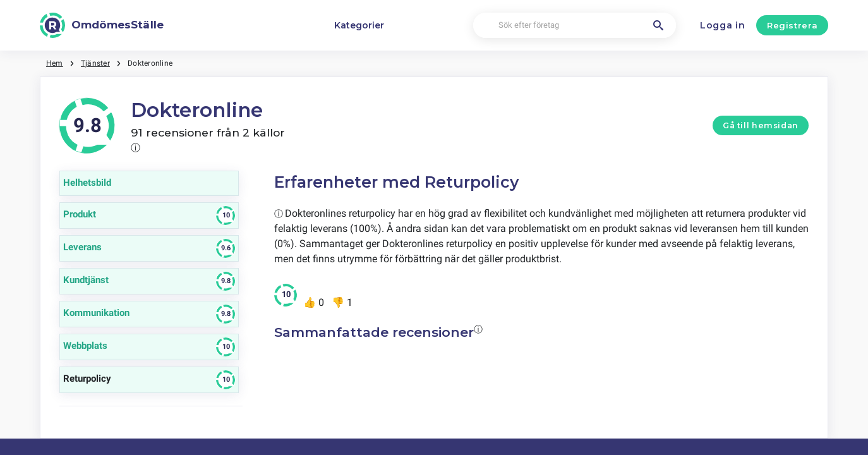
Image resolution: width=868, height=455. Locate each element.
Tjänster (95, 63)
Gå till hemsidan (761, 125)
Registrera (793, 25)
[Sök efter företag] (575, 26)
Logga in (723, 25)
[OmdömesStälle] (102, 25)
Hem (55, 63)
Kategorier (359, 25)
